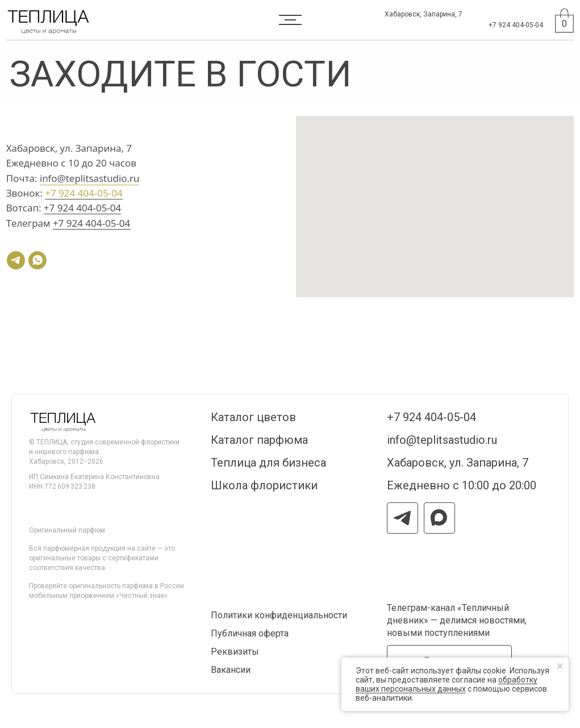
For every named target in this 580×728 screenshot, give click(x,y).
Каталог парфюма (259, 440)
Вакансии (231, 670)
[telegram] (16, 260)
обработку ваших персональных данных (447, 684)
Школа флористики (264, 485)
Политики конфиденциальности (279, 615)
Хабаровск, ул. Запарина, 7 (458, 463)
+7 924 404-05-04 (516, 25)
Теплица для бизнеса (268, 463)
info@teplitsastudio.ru (89, 178)
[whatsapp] (37, 260)
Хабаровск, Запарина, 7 (423, 14)
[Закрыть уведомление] (560, 666)
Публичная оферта (250, 633)
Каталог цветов (253, 417)
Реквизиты (235, 652)
